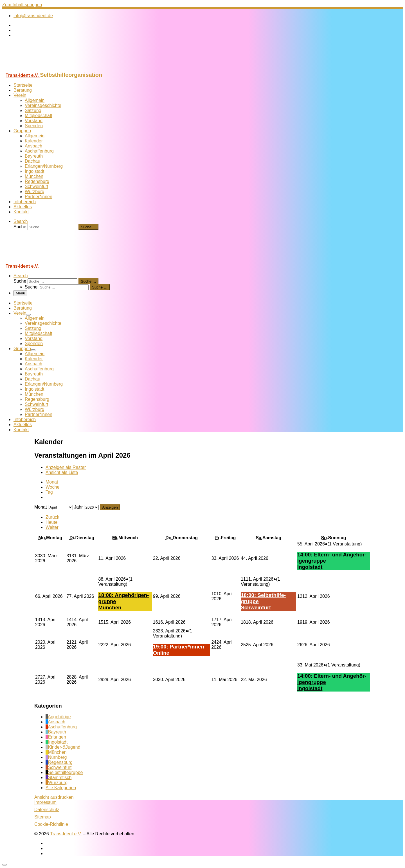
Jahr (78, 507)
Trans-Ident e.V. (66, 834)
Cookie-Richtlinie (51, 824)
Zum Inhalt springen (22, 5)
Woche (53, 487)
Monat (52, 482)
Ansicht (54, 797)
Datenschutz (47, 810)
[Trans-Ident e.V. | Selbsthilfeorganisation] (37, 69)
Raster (66, 467)
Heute (52, 522)
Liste (62, 472)
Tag (49, 492)
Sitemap (43, 817)
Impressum (45, 802)
